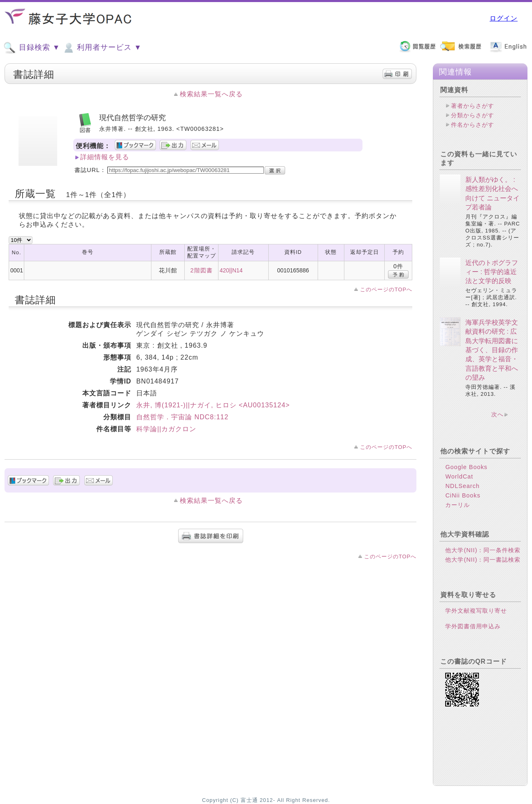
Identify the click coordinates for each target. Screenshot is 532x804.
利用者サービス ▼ (102, 48)
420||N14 (231, 270)
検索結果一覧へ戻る (211, 94)
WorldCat (459, 476)
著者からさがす (473, 106)
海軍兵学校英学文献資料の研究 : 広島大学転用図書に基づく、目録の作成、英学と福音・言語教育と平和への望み (492, 350)
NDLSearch (462, 486)
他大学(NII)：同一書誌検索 (483, 560)
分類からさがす (473, 115)
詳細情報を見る (105, 157)
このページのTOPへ (386, 289)
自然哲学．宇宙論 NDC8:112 (182, 417)
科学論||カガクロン (166, 429)
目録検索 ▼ (32, 48)
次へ (497, 414)
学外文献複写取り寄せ (476, 611)
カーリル (458, 505)
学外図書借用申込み (473, 626)
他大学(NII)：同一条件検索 (483, 550)
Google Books (466, 467)
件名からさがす (473, 125)
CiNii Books (463, 495)
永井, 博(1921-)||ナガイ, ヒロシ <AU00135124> (213, 405)
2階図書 (202, 270)
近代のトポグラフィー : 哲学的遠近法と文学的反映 (492, 272)
